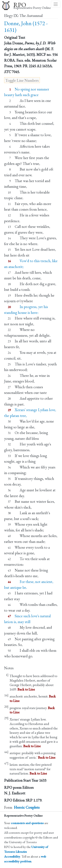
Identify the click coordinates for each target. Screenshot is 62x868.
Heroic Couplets (27, 807)
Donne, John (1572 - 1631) (26, 27)
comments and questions (27, 823)
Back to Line (26, 689)
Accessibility (12, 856)
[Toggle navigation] (56, 4)
